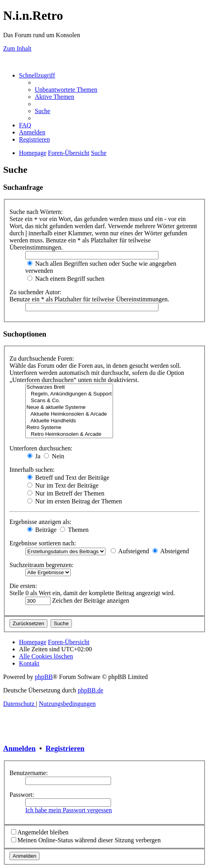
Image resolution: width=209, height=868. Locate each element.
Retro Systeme (69, 428)
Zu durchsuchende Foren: (42, 358)
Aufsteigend (130, 551)
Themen (74, 530)
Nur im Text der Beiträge (63, 485)
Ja (34, 456)
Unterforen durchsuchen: (41, 448)
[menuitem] (66, 90)
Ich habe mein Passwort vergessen (69, 810)
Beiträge (42, 530)
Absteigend (171, 551)
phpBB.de (90, 690)
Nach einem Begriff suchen (66, 279)
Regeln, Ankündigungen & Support (69, 394)
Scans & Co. (69, 401)
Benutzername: (29, 773)
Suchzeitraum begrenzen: (41, 565)
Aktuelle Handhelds (69, 421)
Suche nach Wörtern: (36, 212)
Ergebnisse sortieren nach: (43, 543)
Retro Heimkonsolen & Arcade (69, 434)
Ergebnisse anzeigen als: (40, 522)
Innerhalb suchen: (32, 470)
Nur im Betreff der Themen (66, 493)
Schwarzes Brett (69, 387)
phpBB (44, 677)
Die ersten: (23, 586)
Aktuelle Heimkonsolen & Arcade (69, 414)
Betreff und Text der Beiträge (68, 477)
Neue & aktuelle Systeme (69, 408)
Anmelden (19, 748)
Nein (54, 456)
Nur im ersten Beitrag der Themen (75, 501)
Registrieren (65, 748)
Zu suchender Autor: (36, 292)
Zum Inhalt (17, 48)
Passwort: (22, 795)
